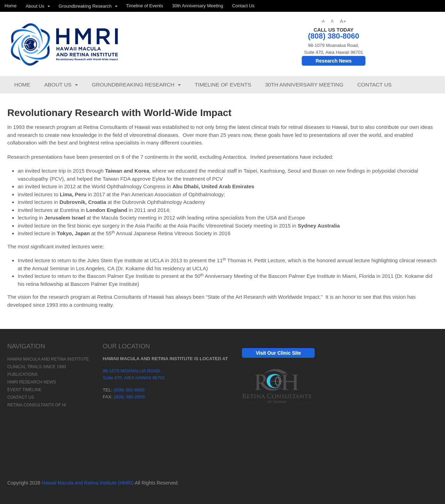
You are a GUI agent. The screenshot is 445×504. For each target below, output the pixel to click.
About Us (35, 6)
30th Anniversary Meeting (198, 6)
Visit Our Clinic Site (278, 353)
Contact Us (243, 6)
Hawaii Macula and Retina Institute (48, 359)
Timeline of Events (145, 6)
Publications (22, 374)
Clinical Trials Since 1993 (37, 367)
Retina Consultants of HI (37, 405)
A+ (343, 21)
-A (323, 21)
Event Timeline (24, 390)
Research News (334, 61)
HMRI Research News (32, 382)
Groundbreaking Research (85, 6)
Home (11, 6)
